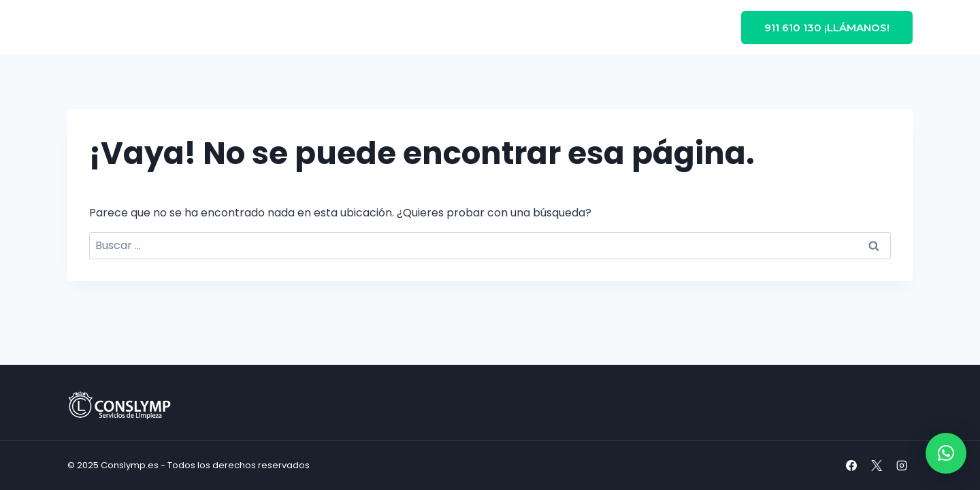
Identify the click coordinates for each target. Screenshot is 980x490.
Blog (522, 27)
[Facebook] (851, 465)
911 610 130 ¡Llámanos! (827, 28)
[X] (877, 465)
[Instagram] (902, 465)
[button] (946, 453)
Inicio (258, 27)
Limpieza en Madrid (350, 27)
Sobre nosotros (594, 27)
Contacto (681, 27)
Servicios (457, 27)
